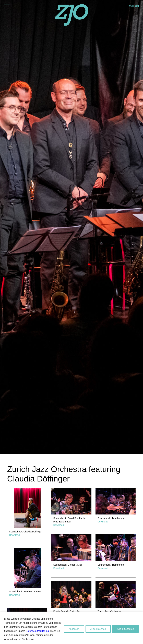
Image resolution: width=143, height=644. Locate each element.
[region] (71, 628)
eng (131, 6)
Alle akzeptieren (125, 629)
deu (137, 6)
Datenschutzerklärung (37, 631)
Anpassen (74, 629)
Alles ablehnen (98, 629)
